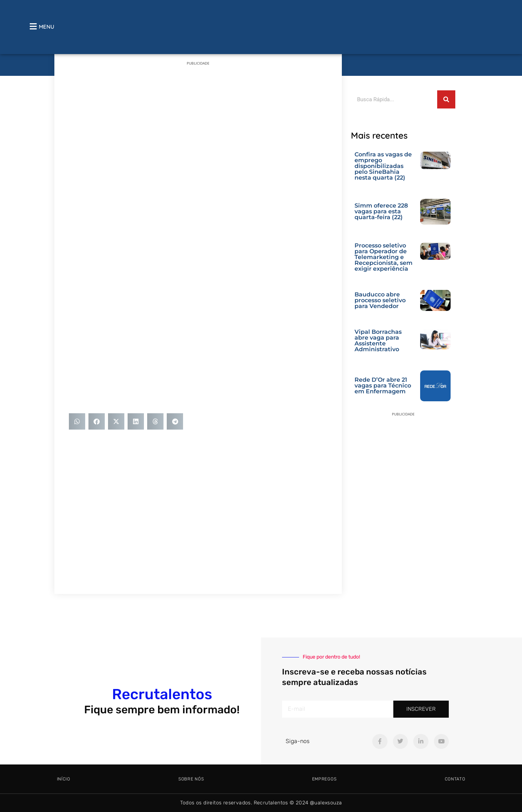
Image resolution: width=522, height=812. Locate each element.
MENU (47, 27)
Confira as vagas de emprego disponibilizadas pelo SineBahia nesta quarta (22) (383, 166)
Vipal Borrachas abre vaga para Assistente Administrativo (378, 341)
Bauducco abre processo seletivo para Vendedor (380, 300)
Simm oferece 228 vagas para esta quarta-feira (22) (381, 211)
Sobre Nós (191, 779)
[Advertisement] (198, 123)
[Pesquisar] (446, 99)
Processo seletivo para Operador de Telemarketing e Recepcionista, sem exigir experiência (384, 257)
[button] (77, 421)
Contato (455, 779)
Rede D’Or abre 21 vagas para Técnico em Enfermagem (383, 386)
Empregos (324, 779)
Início (64, 779)
